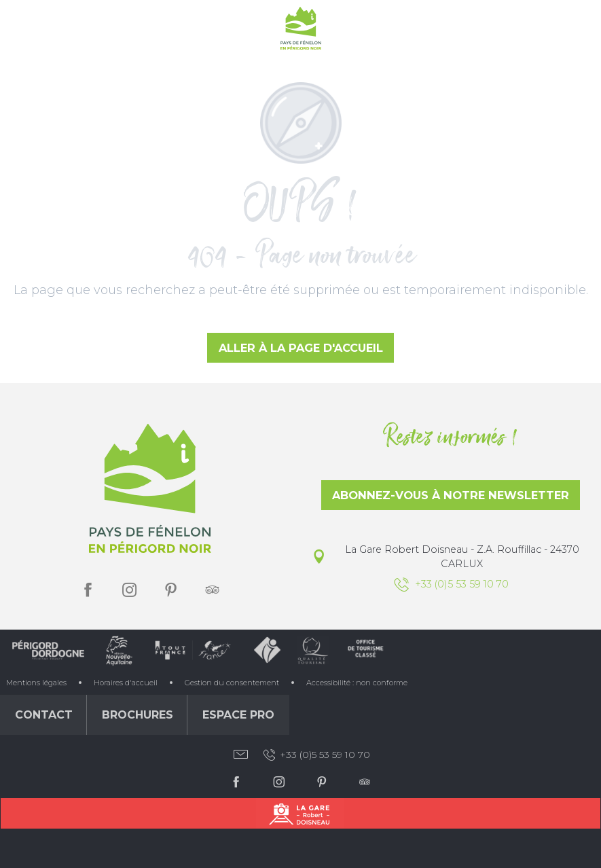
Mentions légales (36, 683)
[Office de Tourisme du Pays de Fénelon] (301, 31)
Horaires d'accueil (126, 683)
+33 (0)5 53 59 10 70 (316, 755)
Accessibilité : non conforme (357, 683)
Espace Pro (238, 715)
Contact (44, 715)
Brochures (138, 715)
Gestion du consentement (232, 683)
